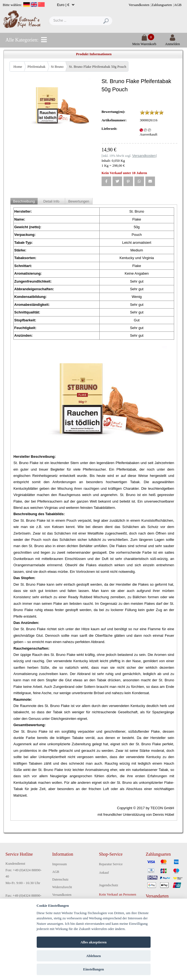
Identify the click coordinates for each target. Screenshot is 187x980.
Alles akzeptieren (93, 942)
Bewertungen (79, 201)
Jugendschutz (109, 885)
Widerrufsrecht (62, 887)
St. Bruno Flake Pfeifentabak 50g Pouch (98, 67)
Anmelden (172, 42)
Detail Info (51, 201)
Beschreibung (24, 201)
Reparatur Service (111, 864)
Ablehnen (93, 956)
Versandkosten (139, 5)
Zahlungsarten (162, 5)
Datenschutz (60, 879)
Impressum (60, 864)
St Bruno (57, 67)
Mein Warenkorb (144, 42)
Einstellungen (94, 969)
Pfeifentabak (36, 67)
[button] (106, 181)
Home (18, 67)
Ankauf (104, 873)
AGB (178, 5)
